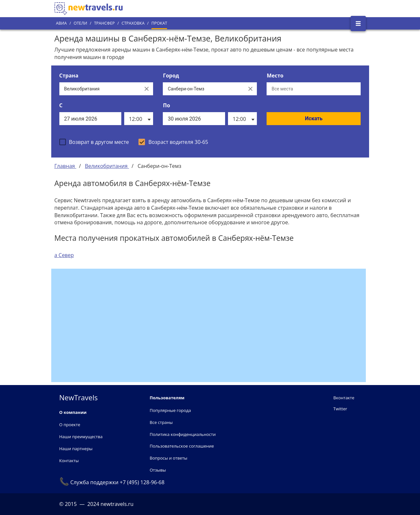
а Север (64, 255)
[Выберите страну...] (100, 89)
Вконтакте (344, 398)
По (166, 105)
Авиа (61, 23)
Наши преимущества (81, 437)
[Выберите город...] (203, 89)
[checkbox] (94, 142)
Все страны (161, 422)
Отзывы (158, 470)
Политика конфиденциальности (183, 434)
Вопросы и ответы (169, 458)
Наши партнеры (76, 449)
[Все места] (314, 89)
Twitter (340, 409)
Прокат (159, 23)
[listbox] (139, 119)
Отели (80, 23)
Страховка (133, 23)
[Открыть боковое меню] (358, 23)
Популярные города (170, 410)
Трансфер (104, 23)
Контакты (69, 461)
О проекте (70, 425)
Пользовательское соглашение (182, 446)
